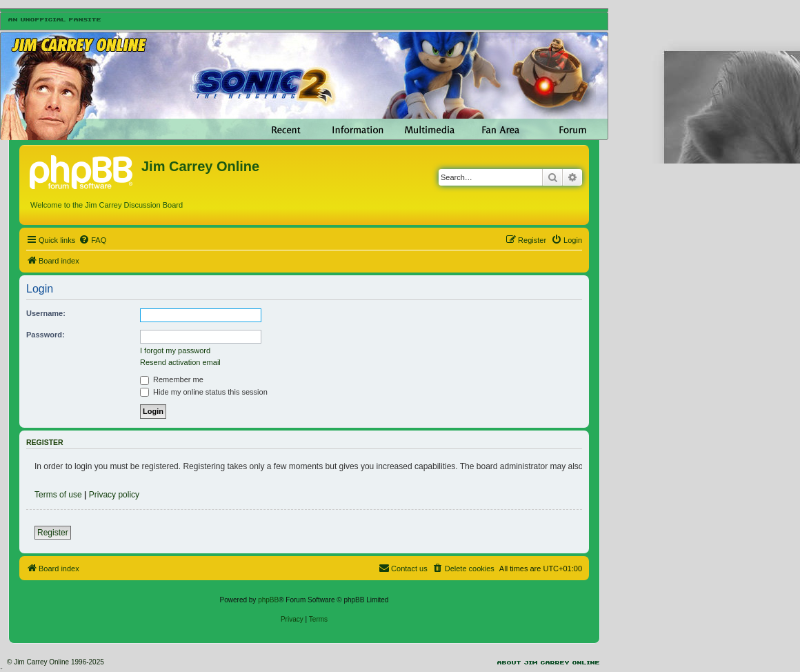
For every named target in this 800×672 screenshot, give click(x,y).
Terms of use (58, 495)
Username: (46, 313)
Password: (46, 335)
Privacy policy (114, 495)
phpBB (268, 600)
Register (53, 533)
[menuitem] (92, 240)
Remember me (172, 379)
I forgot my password (175, 350)
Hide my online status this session (204, 392)
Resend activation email (180, 362)
